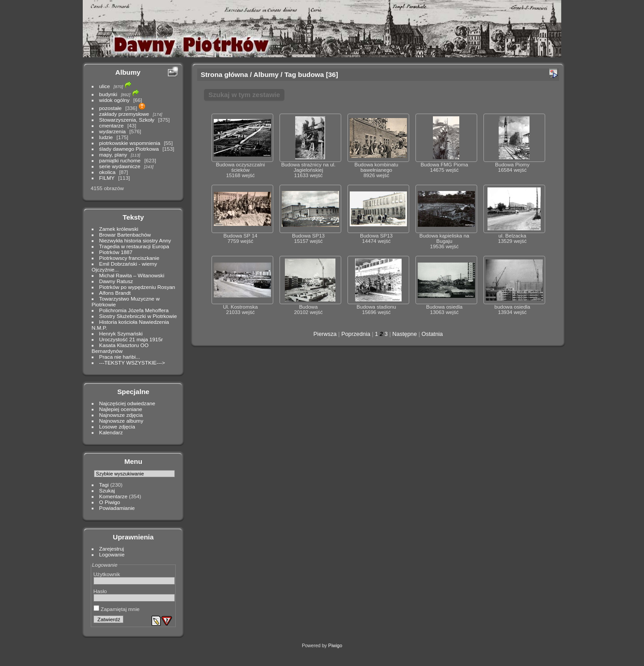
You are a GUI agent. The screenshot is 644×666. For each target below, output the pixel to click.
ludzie (106, 137)
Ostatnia (432, 334)
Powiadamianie (117, 508)
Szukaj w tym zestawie (244, 95)
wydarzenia (113, 131)
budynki (108, 94)
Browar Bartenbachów (125, 235)
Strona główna (225, 74)
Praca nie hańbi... (120, 357)
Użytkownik (107, 574)
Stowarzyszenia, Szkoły (127, 120)
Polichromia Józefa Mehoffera (134, 310)
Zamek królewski (119, 229)
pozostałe (110, 108)
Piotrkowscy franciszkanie (129, 258)
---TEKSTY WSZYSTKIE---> (132, 363)
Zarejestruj (112, 549)
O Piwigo (110, 502)
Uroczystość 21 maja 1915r (131, 339)
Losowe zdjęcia (117, 426)
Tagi (104, 485)
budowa (311, 74)
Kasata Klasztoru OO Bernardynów (120, 348)
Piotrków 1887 (116, 252)
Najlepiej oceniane (121, 409)
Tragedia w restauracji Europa (134, 246)
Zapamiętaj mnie (117, 609)
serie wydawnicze (120, 166)
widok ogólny (114, 100)
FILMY (107, 178)
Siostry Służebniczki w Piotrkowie (138, 316)
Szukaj (107, 490)
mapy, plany (113, 155)
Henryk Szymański (121, 333)
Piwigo (335, 645)
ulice (105, 86)
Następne (405, 334)
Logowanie (112, 554)
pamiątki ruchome (120, 160)
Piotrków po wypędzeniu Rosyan (137, 287)
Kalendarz (111, 432)
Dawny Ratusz (116, 281)
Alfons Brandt (115, 293)
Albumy (128, 72)
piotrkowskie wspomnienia (130, 143)
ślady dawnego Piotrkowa (129, 149)
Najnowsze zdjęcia (121, 415)
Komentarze (113, 496)
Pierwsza (325, 334)
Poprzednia (356, 334)
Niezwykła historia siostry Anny (135, 240)
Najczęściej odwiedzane (127, 403)
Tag (290, 74)
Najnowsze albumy (121, 421)
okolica (108, 172)
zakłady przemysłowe (124, 114)
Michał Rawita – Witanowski (132, 275)
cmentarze (112, 125)
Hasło (100, 591)
